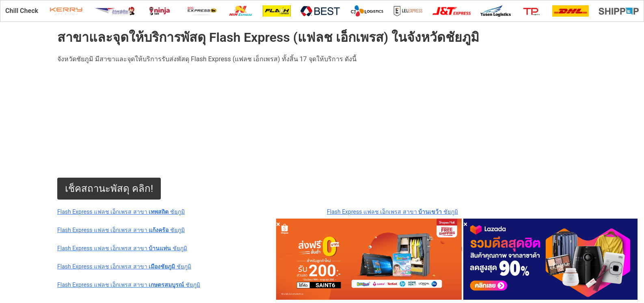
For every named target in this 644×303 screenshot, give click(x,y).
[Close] (278, 224)
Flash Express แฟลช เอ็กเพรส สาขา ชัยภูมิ (121, 212)
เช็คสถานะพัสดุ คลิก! (109, 189)
